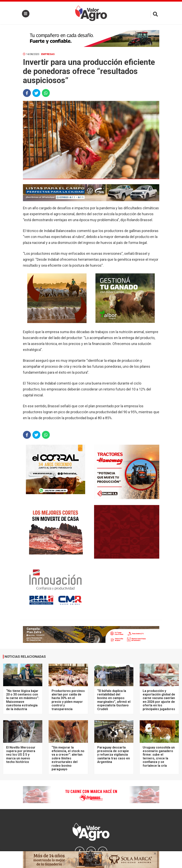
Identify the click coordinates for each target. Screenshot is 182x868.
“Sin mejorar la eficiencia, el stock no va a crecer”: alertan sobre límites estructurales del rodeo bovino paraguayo (68, 758)
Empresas (48, 54)
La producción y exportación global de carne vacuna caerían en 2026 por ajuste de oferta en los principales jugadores (159, 700)
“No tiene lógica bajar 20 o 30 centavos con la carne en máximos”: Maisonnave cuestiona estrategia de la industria (23, 700)
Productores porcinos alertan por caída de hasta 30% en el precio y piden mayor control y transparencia (68, 700)
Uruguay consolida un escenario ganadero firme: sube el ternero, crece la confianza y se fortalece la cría (159, 757)
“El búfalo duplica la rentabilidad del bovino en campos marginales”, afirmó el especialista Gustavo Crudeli (114, 700)
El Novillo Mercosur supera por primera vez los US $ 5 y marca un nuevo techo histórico (21, 755)
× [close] (155, 854)
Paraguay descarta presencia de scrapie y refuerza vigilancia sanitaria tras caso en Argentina (114, 755)
